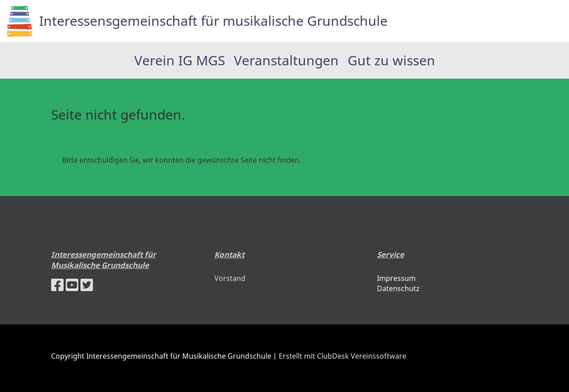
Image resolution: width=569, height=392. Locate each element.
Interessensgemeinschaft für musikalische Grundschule (213, 21)
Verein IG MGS (180, 60)
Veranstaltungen (286, 60)
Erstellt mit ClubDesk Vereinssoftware (343, 356)
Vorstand (230, 278)
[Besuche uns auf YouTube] (72, 285)
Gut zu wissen (391, 60)
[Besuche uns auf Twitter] (87, 285)
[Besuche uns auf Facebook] (57, 285)
